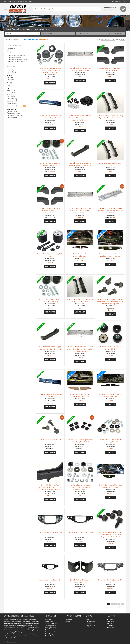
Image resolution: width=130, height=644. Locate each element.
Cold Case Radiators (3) (14, 115)
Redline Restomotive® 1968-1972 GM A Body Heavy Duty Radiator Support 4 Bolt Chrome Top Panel (80, 349)
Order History (110, 622)
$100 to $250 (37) (12, 99)
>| (123, 604)
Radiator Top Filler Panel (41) (16, 55)
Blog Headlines (90, 626)
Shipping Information (51, 624)
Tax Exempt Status (50, 626)
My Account (110, 620)
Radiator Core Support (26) (16, 57)
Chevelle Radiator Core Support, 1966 (50, 532)
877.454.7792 (8, 1)
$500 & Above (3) (12, 103)
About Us (48, 630)
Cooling (24, 39)
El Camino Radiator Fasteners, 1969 (50, 440)
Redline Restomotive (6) (15, 113)
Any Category (11, 49)
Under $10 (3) (11, 90)
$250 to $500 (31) (12, 101)
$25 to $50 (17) (11, 95)
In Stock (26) (11, 72)
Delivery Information (51, 632)
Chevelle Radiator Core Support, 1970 (80, 532)
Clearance (10, 80)
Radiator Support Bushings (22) (17, 59)
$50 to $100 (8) (11, 97)
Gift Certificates (91, 622)
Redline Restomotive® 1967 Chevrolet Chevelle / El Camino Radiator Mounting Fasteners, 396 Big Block (110, 301)
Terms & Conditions (51, 636)
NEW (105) (11, 85)
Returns (68, 622)
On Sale (10, 77)
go (25, 106)
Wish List (109, 624)
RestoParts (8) (12, 111)
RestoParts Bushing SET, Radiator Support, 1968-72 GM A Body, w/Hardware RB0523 (50, 70)
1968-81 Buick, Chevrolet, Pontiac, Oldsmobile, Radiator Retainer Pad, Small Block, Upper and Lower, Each (50, 487)
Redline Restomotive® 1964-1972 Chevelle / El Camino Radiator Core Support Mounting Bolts (80, 118)
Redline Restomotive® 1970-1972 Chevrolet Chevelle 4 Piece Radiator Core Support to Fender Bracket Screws (110, 535)
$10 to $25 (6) (11, 93)
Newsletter (110, 626)
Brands (88, 620)
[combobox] (23, 33)
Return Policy (49, 622)
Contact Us (18, 1)
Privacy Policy (49, 634)
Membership (110, 628)
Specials (89, 624)
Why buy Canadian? (51, 628)
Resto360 (48, 620)
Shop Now (118, 33)
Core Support (33, 39)
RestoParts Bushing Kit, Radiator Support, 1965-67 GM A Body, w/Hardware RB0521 (80, 487)
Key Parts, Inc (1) (12, 118)
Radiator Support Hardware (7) (17, 61)
